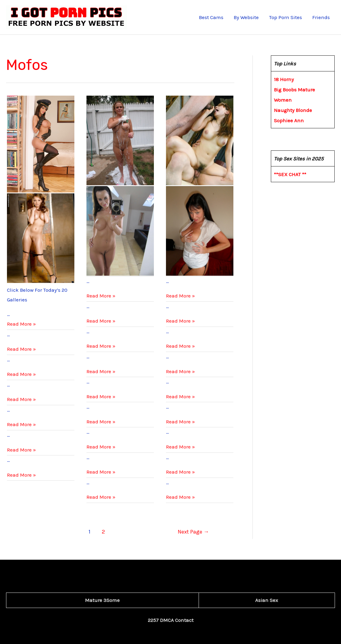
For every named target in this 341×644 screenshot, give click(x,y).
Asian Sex (267, 600)
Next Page (193, 532)
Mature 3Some (102, 600)
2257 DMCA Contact (171, 620)
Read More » (21, 324)
